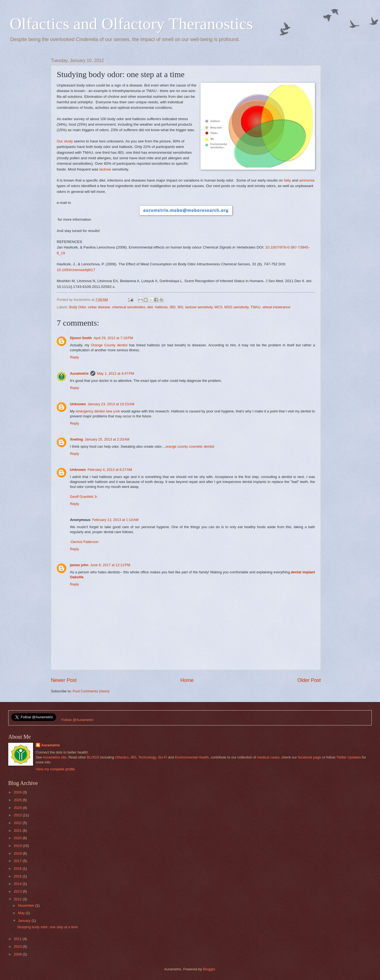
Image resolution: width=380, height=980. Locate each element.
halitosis (161, 307)
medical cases (268, 757)
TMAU (256, 307)
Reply (74, 357)
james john (79, 565)
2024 (18, 808)
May (22, 913)
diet (150, 307)
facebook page (310, 757)
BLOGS (93, 757)
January (25, 921)
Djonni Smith (81, 338)
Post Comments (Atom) (91, 691)
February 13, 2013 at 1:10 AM (115, 520)
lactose (105, 169)
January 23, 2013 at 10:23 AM (111, 404)
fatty (287, 180)
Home (187, 680)
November (27, 905)
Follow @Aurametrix (77, 720)
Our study (65, 141)
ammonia (307, 180)
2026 (18, 792)
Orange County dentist (109, 345)
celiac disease (99, 307)
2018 (18, 853)
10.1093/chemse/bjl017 (76, 270)
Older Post (309, 680)
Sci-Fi (163, 757)
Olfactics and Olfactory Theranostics (131, 24)
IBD (173, 307)
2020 (18, 838)
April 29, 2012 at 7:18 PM (113, 338)
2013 (18, 891)
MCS (218, 307)
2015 (18, 876)
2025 (18, 800)
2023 (18, 815)
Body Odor (78, 307)
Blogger (209, 969)
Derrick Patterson (85, 542)
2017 (18, 861)
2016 (18, 869)
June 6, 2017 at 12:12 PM (110, 565)
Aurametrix (79, 373)
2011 (18, 939)
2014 (18, 884)
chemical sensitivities (129, 307)
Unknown (78, 404)
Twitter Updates (348, 757)
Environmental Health (192, 757)
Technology (147, 757)
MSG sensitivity (237, 307)
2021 (18, 831)
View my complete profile (55, 769)
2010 (18, 947)
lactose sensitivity (199, 307)
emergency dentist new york (98, 411)
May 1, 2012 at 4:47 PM (116, 373)
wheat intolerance (276, 307)
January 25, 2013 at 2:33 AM (107, 439)
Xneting (76, 439)
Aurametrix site (55, 757)
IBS (180, 307)
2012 (18, 899)
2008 (18, 954)
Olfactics (122, 757)
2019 (18, 846)
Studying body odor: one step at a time (47, 927)
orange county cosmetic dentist (190, 446)
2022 (18, 823)
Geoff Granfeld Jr (84, 497)
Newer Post (64, 680)
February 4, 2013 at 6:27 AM (110, 470)
